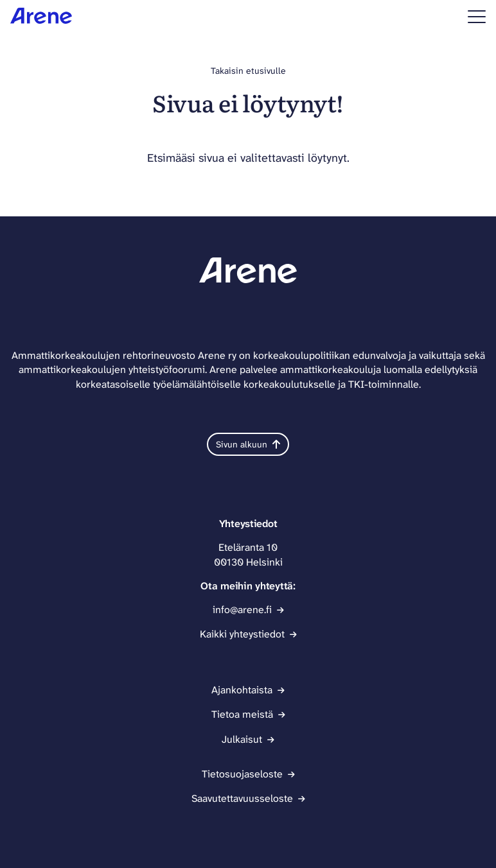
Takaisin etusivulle (248, 71)
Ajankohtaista (242, 690)
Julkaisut (242, 739)
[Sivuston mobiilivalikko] (477, 17)
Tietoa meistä (242, 714)
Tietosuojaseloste (242, 774)
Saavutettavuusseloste (242, 798)
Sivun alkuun (248, 444)
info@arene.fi (242, 610)
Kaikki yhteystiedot (242, 634)
